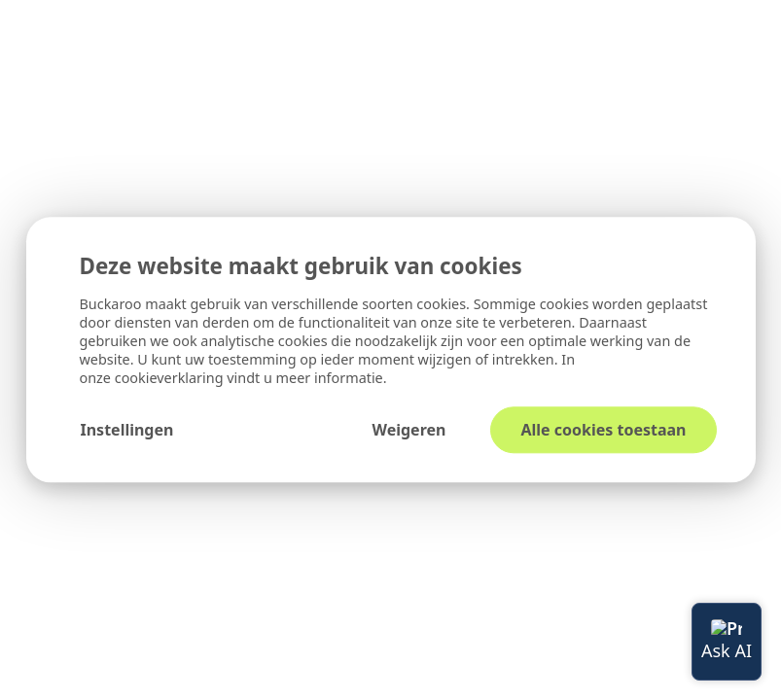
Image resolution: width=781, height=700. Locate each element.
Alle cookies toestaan (603, 431)
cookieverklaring (171, 379)
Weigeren (408, 431)
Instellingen (127, 431)
